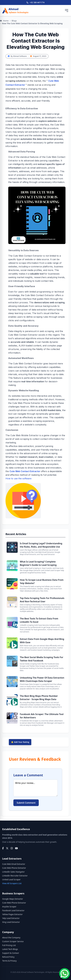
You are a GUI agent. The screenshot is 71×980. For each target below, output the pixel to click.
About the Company (11, 938)
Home (4, 21)
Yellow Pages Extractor (12, 914)
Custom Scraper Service (13, 941)
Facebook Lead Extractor (13, 910)
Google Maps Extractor (13, 899)
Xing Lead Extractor (11, 922)
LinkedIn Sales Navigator (13, 872)
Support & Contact (11, 953)
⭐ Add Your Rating (20, 742)
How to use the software (23, 498)
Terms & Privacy (9, 961)
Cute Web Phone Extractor (14, 868)
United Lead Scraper (11, 879)
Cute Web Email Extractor (14, 864)
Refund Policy (8, 957)
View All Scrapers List (12, 883)
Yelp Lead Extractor (11, 918)
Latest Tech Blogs (10, 949)
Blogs (14, 21)
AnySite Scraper (9, 907)
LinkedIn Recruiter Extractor (15, 876)
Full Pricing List (9, 945)
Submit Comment (26, 803)
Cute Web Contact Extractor (25, 471)
